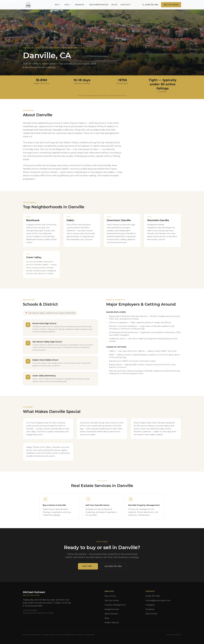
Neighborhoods (99, 5)
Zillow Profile (151, 614)
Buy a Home (110, 596)
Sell (68, 5)
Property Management (115, 605)
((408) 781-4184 (153, 596)
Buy (58, 5)
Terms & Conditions (174, 635)
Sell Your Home (112, 600)
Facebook (150, 609)
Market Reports (112, 623)
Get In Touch (171, 5)
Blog (114, 5)
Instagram (150, 605)
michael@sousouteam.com (158, 600)
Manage (81, 5)
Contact (126, 5)
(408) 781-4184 (150, 5)
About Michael (111, 614)
